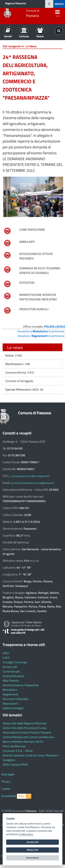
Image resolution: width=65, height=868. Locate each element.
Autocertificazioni (13, 676)
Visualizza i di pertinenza (41, 336)
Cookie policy (26, 834)
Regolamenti (10, 694)
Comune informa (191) (19, 372)
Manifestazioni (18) (17, 364)
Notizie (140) (13, 355)
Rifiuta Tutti (32, 850)
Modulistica (10, 690)
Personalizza (33, 858)
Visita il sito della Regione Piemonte (25, 723)
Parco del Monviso (14, 746)
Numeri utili (10, 667)
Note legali (8, 774)
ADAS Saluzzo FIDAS (15, 765)
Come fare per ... (13, 671)
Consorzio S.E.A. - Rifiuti (18, 751)
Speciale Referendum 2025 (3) (24, 389)
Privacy (6, 782)
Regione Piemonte (16, 3)
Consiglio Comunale (15, 662)
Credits (6, 789)
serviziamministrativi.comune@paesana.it (32, 483)
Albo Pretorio (11, 681)
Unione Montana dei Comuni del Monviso (28, 737)
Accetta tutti (32, 842)
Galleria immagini (13, 708)
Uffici (6, 653)
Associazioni (10, 703)
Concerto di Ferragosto (19, 381)
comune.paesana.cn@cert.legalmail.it (30, 476)
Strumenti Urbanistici (16, 699)
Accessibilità (9, 796)
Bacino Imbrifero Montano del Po (23, 742)
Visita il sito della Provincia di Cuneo (25, 728)
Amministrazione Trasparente (21, 685)
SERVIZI (59, 4)
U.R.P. (6, 658)
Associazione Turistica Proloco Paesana (27, 732)
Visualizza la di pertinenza (41, 331)
